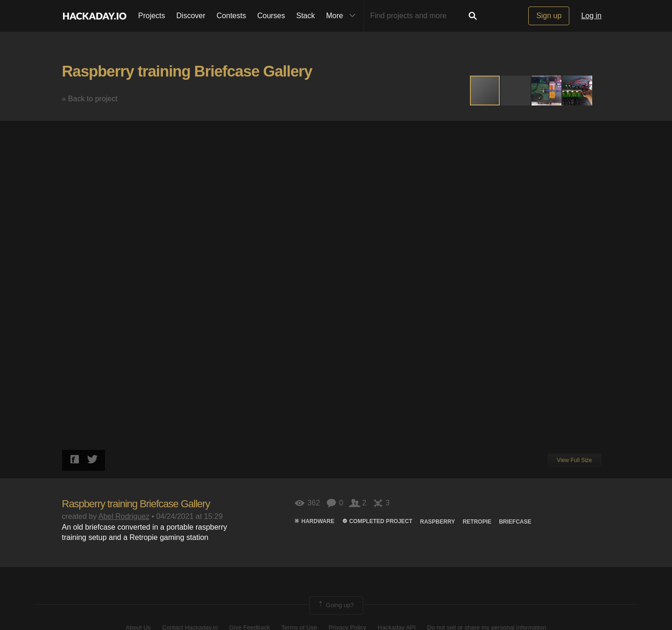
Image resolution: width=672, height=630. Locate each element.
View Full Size (574, 460)
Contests (231, 16)
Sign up (549, 16)
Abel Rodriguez (124, 516)
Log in (591, 16)
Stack (306, 16)
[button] (516, 91)
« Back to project (90, 99)
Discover (191, 16)
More (343, 16)
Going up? (336, 605)
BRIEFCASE (515, 522)
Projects (152, 16)
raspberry (437, 522)
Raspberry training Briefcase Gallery (187, 71)
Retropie (477, 522)
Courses (271, 16)
